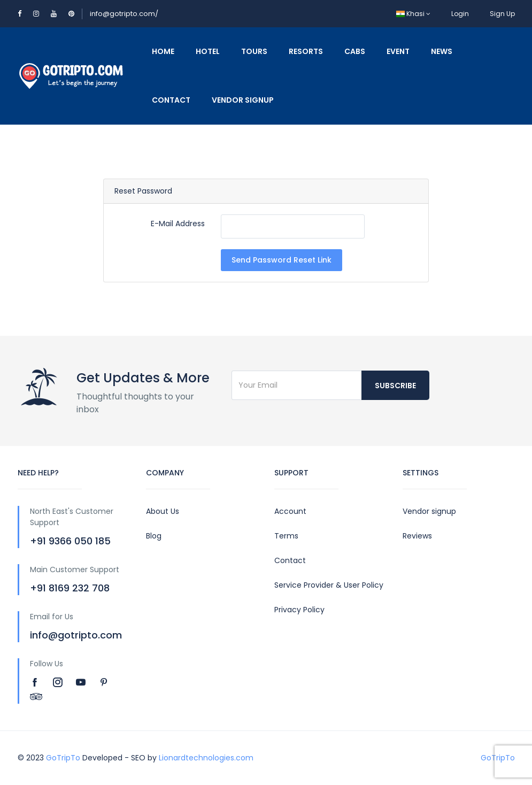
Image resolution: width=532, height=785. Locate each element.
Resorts (306, 51)
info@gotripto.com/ (124, 14)
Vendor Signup (243, 100)
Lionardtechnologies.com (206, 758)
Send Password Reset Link (282, 260)
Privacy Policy (299, 610)
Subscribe (395, 386)
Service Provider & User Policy (329, 585)
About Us (163, 511)
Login (460, 14)
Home (163, 51)
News (442, 51)
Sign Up (502, 14)
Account (290, 511)
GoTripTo (63, 758)
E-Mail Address (178, 224)
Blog (154, 536)
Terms (286, 536)
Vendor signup (429, 511)
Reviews (417, 536)
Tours (254, 51)
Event (398, 51)
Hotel (208, 51)
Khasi (413, 14)
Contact (171, 100)
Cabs (355, 51)
